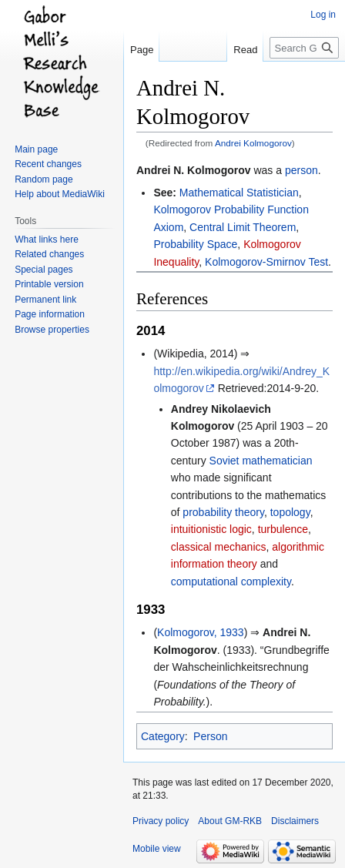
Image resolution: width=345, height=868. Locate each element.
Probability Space (195, 244)
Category (163, 736)
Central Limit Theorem (243, 227)
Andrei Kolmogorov (253, 143)
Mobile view (157, 849)
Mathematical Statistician (239, 193)
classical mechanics (219, 547)
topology (290, 512)
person (301, 170)
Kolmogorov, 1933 (201, 632)
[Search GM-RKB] (304, 48)
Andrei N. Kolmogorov (194, 170)
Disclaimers (295, 821)
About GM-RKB (230, 821)
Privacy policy (161, 821)
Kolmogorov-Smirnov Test (266, 262)
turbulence (283, 529)
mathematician (277, 461)
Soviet (224, 461)
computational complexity (231, 581)
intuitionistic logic (211, 529)
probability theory (223, 512)
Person (210, 736)
